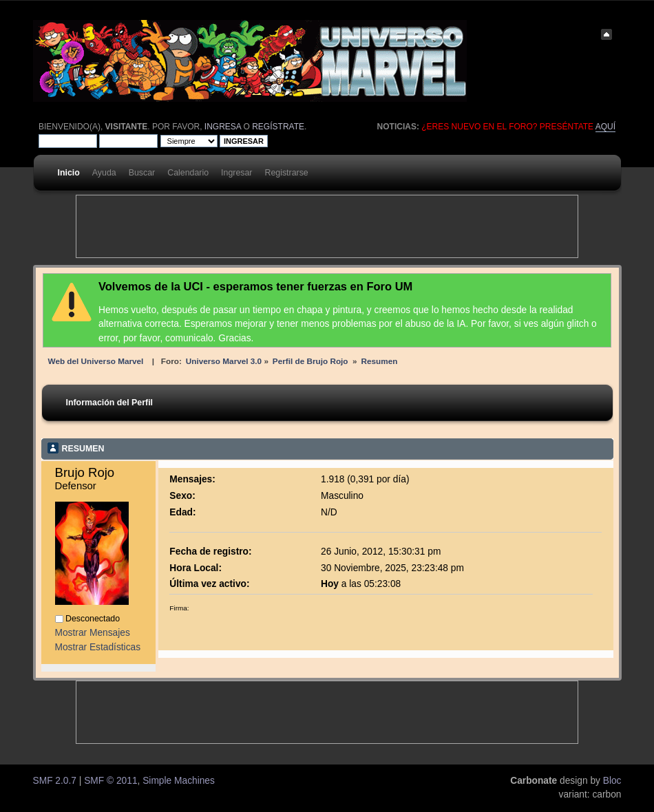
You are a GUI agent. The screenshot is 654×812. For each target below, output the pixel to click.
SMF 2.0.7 (55, 781)
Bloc (612, 781)
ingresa (223, 127)
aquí (605, 127)
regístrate (278, 127)
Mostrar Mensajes (93, 633)
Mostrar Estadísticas (98, 647)
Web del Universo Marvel (96, 361)
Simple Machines (179, 781)
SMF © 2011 (110, 781)
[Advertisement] (327, 226)
